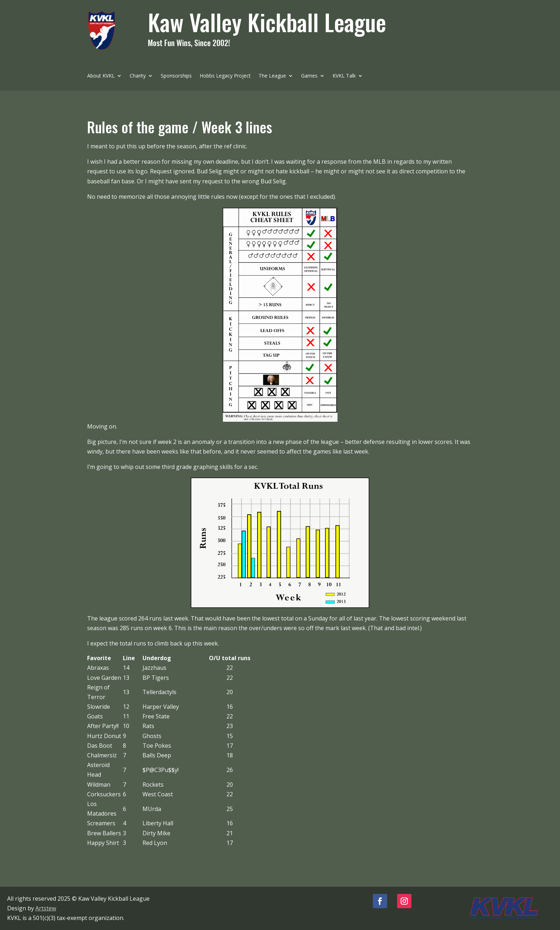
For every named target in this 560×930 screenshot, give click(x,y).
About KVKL (101, 76)
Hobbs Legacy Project (225, 76)
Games (309, 76)
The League (272, 76)
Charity (138, 76)
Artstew (46, 908)
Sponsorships (176, 76)
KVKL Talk (344, 76)
